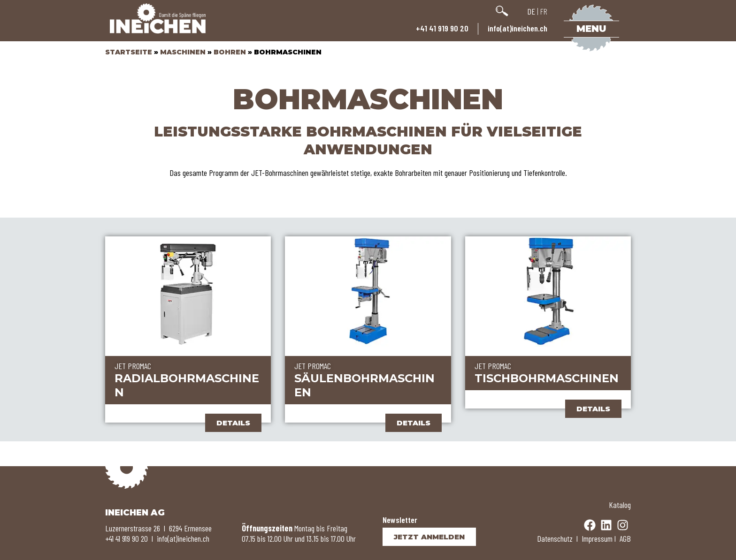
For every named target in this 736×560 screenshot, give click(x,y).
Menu (591, 29)
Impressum (597, 538)
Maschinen (183, 52)
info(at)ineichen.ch (517, 28)
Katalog (620, 505)
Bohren (230, 52)
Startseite (129, 52)
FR (544, 11)
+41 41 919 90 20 (442, 28)
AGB (625, 538)
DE (531, 11)
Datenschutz (555, 538)
